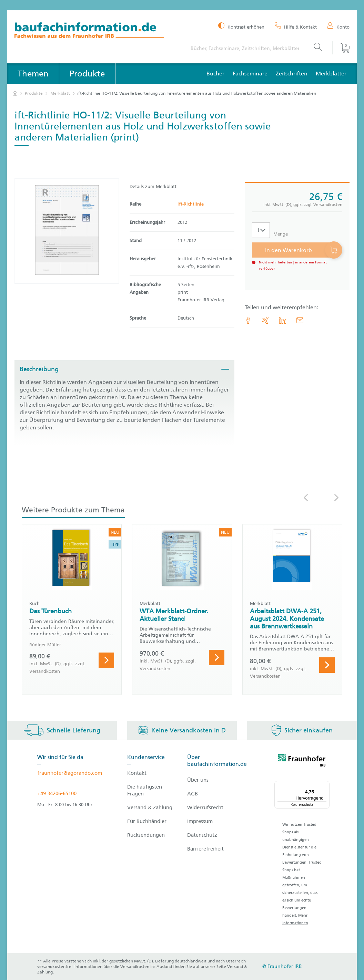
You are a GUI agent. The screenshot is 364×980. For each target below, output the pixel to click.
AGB (193, 794)
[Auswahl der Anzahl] (261, 230)
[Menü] (325, 785)
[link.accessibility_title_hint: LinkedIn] (283, 320)
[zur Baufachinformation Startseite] (96, 31)
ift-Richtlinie (191, 204)
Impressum (200, 821)
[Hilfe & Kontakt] (296, 27)
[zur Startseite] (15, 93)
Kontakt (137, 773)
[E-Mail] (300, 320)
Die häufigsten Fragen (145, 790)
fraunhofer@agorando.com (70, 773)
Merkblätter (331, 74)
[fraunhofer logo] (302, 761)
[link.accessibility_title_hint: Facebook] (248, 320)
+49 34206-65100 (57, 793)
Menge (281, 234)
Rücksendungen (146, 835)
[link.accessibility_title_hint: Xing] (265, 320)
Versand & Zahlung (150, 807)
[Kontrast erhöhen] (241, 26)
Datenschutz (202, 835)
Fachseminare (250, 74)
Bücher (215, 74)
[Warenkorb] (341, 48)
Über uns (198, 780)
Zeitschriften (292, 74)
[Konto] (338, 27)
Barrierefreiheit (205, 849)
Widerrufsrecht (205, 807)
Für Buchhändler (147, 821)
